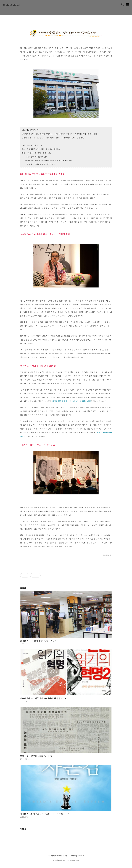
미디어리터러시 (11, 5)
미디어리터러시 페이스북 (57, 855)
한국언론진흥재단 (77, 855)
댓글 (23, 829)
